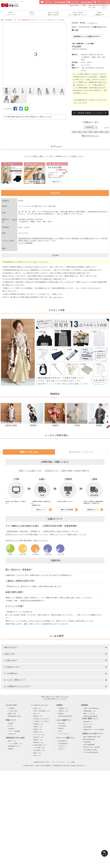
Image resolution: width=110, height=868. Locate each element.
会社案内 (11, 723)
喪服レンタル (37, 753)
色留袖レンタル (38, 732)
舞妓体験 (61, 714)
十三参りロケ (62, 746)
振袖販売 (11, 749)
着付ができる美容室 (69, 510)
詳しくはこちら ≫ (56, 297)
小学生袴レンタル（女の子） (42, 719)
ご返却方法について (95, 510)
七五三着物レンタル (10, 20)
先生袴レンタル (38, 716)
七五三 (60, 731)
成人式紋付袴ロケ (63, 744)
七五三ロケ (62, 749)
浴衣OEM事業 (87, 727)
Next (68, 54)
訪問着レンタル (38, 727)
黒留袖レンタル (38, 729)
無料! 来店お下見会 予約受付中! (99, 5)
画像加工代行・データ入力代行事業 (94, 730)
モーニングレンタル (39, 735)
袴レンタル (37, 714)
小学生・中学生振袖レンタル (42, 711)
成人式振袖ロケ (63, 741)
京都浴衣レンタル (63, 711)
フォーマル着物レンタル (15, 744)
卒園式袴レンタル (38, 724)
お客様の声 (11, 729)
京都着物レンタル (63, 708)
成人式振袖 (62, 723)
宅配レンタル (29, 452)
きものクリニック (89, 724)
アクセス (11, 726)
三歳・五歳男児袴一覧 (24, 20)
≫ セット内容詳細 (25, 243)
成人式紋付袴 (62, 726)
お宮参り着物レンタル (40, 745)
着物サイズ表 (12, 714)
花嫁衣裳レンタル (38, 742)
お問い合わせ (12, 734)
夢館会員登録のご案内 (15, 716)
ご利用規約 (11, 708)
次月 (107, 128)
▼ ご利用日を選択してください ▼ (90, 113)
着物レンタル (12, 741)
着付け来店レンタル (81, 452)
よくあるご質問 (13, 711)
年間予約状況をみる (91, 136)
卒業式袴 (61, 729)
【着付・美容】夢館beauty (91, 708)
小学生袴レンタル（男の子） (42, 721)
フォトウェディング (64, 734)
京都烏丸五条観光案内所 (65, 716)
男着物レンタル (38, 740)
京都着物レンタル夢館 (51, 766)
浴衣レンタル (37, 756)
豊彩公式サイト (88, 722)
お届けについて (44, 510)
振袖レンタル (37, 708)
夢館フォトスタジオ (89, 714)
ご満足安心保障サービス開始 (78, 5)
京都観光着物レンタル (90, 711)
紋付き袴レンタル (38, 737)
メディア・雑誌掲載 (14, 731)
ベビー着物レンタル (39, 748)
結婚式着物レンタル (14, 746)
